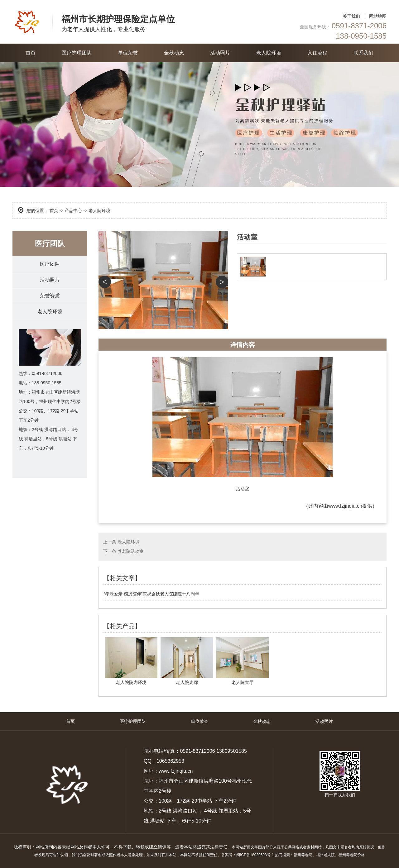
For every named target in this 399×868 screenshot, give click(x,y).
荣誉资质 (50, 296)
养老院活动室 (131, 551)
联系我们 (363, 53)
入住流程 (317, 53)
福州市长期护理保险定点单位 (118, 19)
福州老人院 (325, 855)
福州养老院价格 (352, 855)
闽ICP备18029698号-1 (255, 855)
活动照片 (220, 53)
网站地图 (378, 16)
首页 (31, 53)
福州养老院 (303, 855)
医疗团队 (50, 264)
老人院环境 (269, 53)
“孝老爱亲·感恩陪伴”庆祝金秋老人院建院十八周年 (151, 594)
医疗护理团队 (77, 53)
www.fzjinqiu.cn (345, 506)
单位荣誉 (128, 53)
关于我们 (351, 16)
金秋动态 (174, 53)
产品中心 (73, 211)
